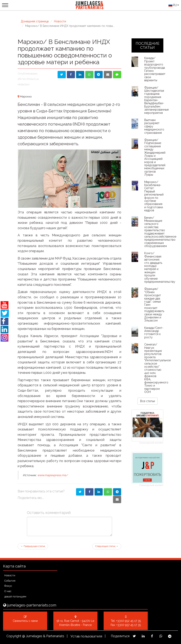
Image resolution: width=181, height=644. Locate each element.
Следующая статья (107, 546)
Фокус (8, 586)
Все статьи (148, 401)
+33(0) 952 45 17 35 (128, 621)
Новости (60, 21)
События (10, 581)
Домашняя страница (35, 21)
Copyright (14, 636)
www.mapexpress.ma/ (53, 475)
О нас (8, 591)
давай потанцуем (15, 597)
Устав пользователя (86, 636)
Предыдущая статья (33, 546)
